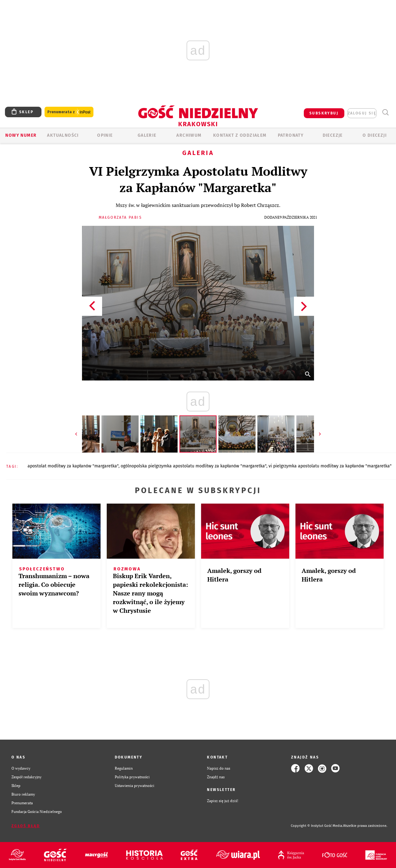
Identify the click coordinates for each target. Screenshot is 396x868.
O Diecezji (375, 135)
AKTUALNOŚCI (63, 135)
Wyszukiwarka (385, 112)
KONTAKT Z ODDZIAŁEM (240, 135)
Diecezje (333, 135)
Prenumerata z (69, 112)
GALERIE (147, 135)
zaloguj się (362, 113)
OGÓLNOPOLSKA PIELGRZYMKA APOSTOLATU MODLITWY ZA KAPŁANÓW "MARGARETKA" (194, 466)
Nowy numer (21, 135)
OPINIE (105, 135)
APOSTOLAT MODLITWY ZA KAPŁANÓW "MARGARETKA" (73, 466)
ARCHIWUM (189, 135)
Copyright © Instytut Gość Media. (317, 826)
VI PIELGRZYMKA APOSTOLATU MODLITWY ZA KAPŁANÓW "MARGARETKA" (330, 466)
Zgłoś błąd (26, 826)
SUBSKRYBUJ (324, 113)
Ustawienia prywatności (135, 786)
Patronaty (291, 135)
